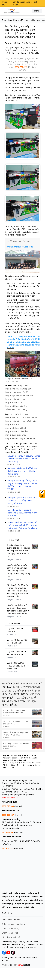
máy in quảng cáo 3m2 (16, 435)
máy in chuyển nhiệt (24, 904)
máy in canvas (23, 897)
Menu (37, 11)
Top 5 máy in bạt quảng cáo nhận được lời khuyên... (16, 745)
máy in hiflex (32, 421)
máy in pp (33, 893)
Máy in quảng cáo (13, 392)
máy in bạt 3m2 (12, 418)
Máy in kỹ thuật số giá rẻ (16, 406)
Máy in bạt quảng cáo (15, 399)
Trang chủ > (7, 20)
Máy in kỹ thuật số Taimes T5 (20, 247)
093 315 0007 (8, 832)
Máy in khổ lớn (12, 389)
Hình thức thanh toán (11, 937)
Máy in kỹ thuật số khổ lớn (17, 431)
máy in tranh (30, 900)
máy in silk (29, 907)
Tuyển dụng (7, 913)
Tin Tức (26, 392)
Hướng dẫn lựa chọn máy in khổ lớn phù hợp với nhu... (16, 734)
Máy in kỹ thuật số (14, 403)
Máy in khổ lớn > (33, 20)
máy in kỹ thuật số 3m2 (16, 428)
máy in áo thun (15, 907)
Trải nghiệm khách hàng (16, 409)
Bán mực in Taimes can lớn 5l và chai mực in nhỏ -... (16, 723)
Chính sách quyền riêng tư (14, 924)
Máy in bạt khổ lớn (24, 396)
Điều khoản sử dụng (11, 920)
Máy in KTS (23, 385)
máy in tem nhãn (14, 900)
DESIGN (24, 965)
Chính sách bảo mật (11, 928)
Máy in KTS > (19, 20)
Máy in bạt (10, 396)
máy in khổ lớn (12, 425)
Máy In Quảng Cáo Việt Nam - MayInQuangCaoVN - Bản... (15, 712)
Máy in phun (25, 389)
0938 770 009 (21, 67)
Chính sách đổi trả (10, 933)
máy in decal (20, 893)
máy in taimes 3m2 (28, 438)
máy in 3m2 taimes (19, 414)
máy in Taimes (12, 438)
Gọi (42, 494)
